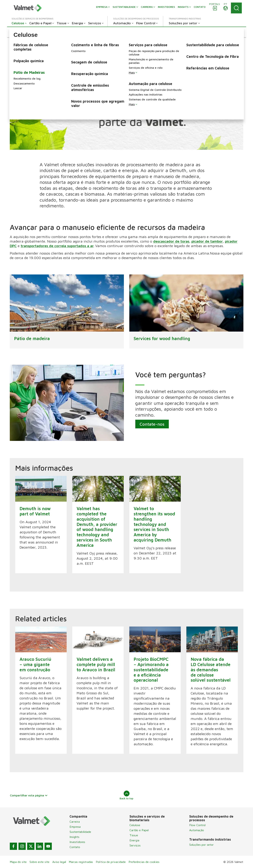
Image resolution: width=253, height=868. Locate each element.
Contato (75, 847)
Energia (134, 840)
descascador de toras (171, 241)
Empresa (75, 827)
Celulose (135, 825)
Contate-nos (152, 424)
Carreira (75, 822)
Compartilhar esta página (29, 795)
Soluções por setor (201, 845)
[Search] (236, 8)
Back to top (127, 795)
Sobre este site (39, 862)
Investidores (77, 842)
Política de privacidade (111, 862)
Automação (197, 830)
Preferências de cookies (144, 862)
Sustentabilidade (80, 832)
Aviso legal (59, 862)
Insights (74, 837)
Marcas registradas (81, 862)
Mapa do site (18, 862)
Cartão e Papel (139, 830)
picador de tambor (207, 241)
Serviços (135, 845)
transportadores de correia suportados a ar (57, 246)
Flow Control (197, 825)
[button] (21, 32)
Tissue (134, 835)
